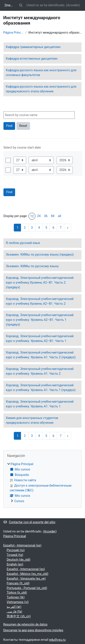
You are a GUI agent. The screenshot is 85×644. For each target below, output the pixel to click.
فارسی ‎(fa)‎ (14, 611)
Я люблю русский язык (23, 243)
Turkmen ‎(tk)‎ (16, 597)
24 (39, 216)
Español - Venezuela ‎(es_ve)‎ (26, 579)
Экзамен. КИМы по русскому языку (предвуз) (40, 254)
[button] (21, 5)
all (60, 216)
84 (53, 216)
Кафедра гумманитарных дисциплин (33, 47)
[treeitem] (42, 483)
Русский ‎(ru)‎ (16, 550)
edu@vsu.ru (57, 640)
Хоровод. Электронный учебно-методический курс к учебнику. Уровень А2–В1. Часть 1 (40, 338)
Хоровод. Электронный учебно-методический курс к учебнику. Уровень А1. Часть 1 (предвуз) (41, 388)
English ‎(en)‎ (15, 564)
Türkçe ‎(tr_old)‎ (17, 593)
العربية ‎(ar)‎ (14, 607)
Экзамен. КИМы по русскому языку (32, 266)
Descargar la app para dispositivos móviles (33, 630)
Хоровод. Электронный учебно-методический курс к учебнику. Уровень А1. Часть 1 (40, 404)
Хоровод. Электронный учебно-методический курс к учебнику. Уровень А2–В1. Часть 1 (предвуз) (40, 320)
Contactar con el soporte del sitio (29, 522)
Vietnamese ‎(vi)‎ (18, 602)
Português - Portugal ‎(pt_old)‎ (27, 588)
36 (46, 216)
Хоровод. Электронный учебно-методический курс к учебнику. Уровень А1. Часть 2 (40, 371)
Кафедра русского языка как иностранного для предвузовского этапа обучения (41, 89)
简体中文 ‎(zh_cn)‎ (19, 616)
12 (32, 216)
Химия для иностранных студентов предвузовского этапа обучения (32, 420)
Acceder (73, 5)
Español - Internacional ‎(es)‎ (22, 545)
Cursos (19, 501)
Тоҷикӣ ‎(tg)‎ (15, 555)
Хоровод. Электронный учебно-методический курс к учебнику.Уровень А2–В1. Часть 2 (40, 301)
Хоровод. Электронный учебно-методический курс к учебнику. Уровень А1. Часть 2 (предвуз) (41, 355)
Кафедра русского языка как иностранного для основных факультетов (41, 73)
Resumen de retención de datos (25, 624)
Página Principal (13, 33)
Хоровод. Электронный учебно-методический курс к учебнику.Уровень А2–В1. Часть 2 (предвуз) (40, 282)
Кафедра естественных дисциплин (32, 59)
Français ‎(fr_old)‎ (18, 583)
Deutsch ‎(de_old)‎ (19, 560)
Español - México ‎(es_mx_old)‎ (28, 574)
